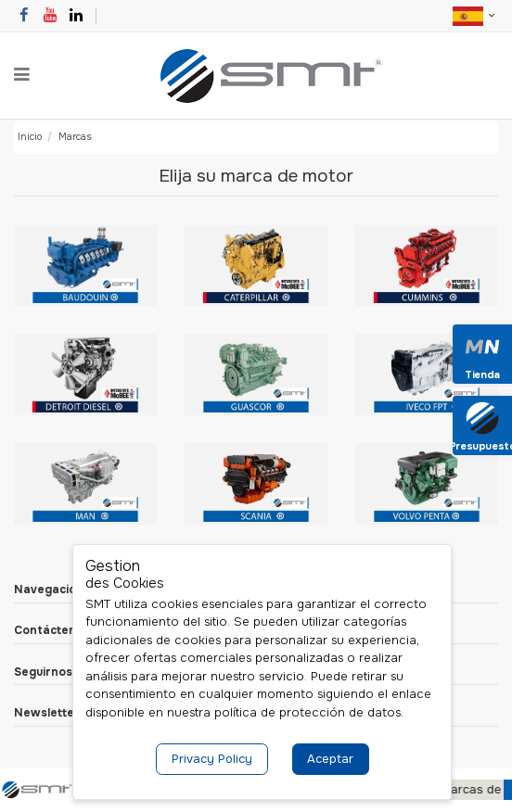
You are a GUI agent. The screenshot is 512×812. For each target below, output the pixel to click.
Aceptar (330, 759)
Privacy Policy (212, 759)
